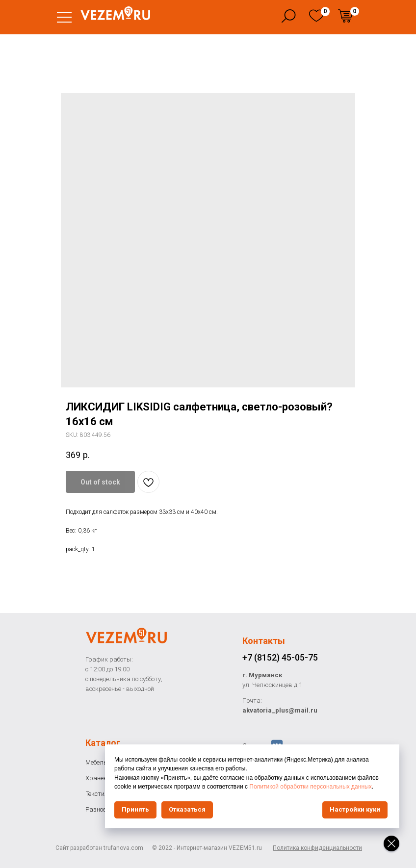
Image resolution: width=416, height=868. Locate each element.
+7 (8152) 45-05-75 (280, 657)
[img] (316, 16)
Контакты (264, 641)
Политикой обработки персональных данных (310, 787)
